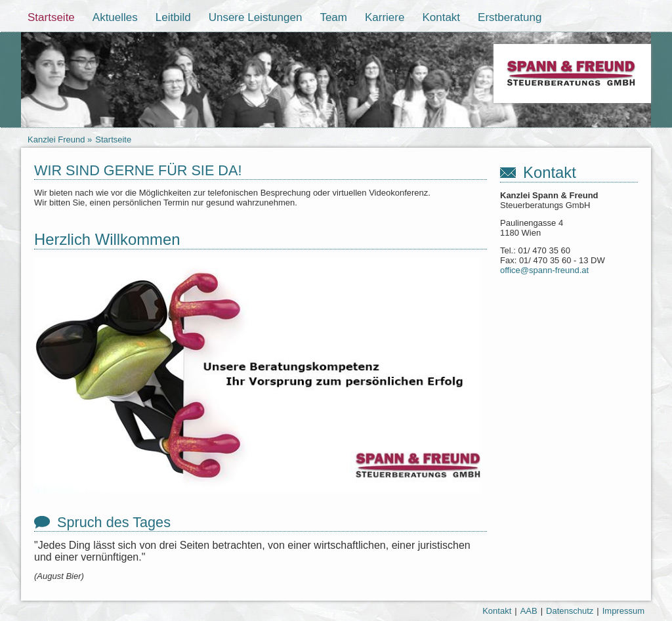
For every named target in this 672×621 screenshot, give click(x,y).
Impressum (623, 611)
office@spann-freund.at (544, 270)
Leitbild (173, 17)
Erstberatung (510, 17)
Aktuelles (115, 17)
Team (333, 17)
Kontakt (441, 17)
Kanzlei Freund (56, 139)
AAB (529, 611)
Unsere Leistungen (256, 17)
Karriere (385, 17)
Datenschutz (570, 611)
